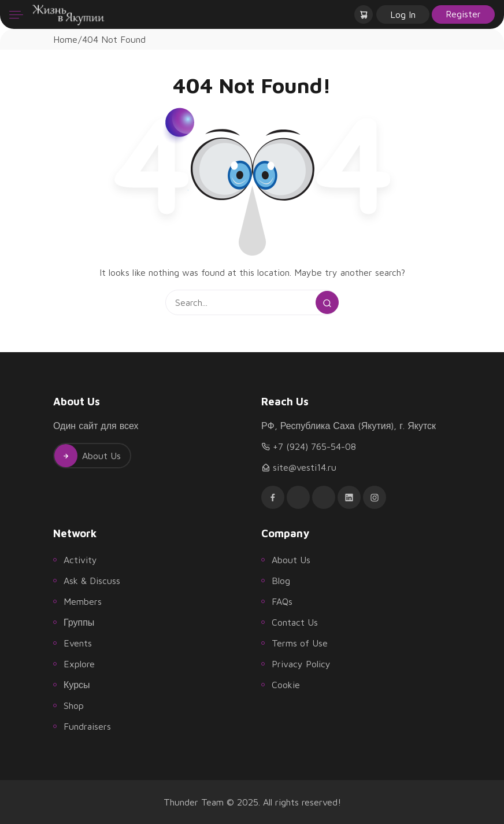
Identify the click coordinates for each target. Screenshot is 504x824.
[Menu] (16, 14)
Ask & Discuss (92, 581)
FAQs (282, 601)
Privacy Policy (301, 664)
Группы (79, 622)
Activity (80, 560)
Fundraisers (87, 726)
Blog (281, 581)
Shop (74, 705)
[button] (365, 14)
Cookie (286, 685)
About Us (88, 456)
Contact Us (295, 622)
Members (83, 601)
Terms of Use (300, 643)
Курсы (77, 685)
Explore (79, 664)
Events (78, 643)
